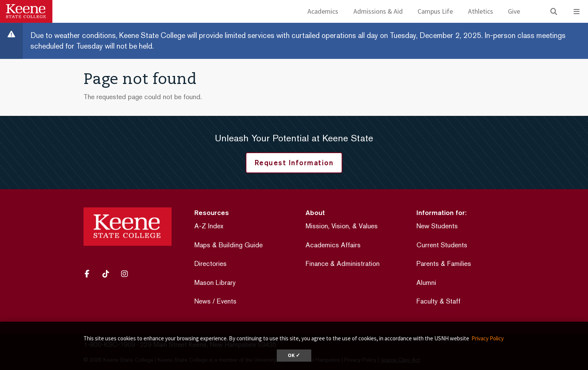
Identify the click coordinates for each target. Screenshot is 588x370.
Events (227, 301)
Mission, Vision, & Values (342, 226)
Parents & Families (444, 263)
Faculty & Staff (438, 301)
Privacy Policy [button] (488, 338)
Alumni (426, 282)
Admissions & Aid (378, 11)
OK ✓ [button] (294, 355)
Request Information (294, 163)
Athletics (481, 11)
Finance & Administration (343, 263)
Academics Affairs (333, 245)
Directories (210, 263)
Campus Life (435, 11)
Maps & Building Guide (229, 245)
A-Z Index (209, 226)
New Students (437, 226)
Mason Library (215, 282)
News (203, 301)
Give (514, 11)
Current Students (442, 245)
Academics (323, 11)
